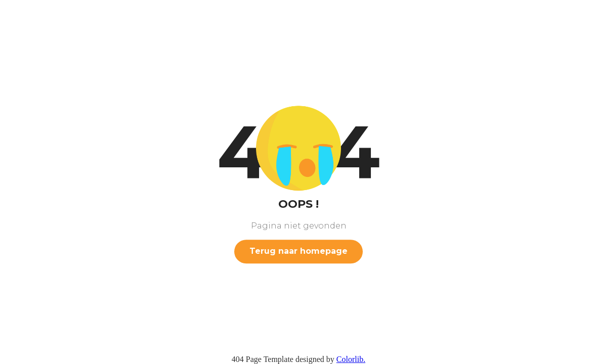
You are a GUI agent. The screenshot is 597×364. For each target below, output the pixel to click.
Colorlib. (351, 359)
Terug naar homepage (298, 251)
